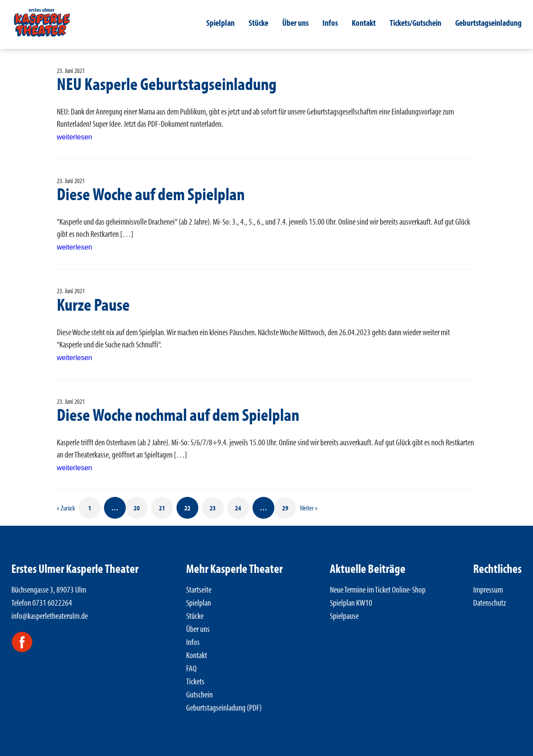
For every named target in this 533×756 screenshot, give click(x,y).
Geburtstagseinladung (488, 23)
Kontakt (364, 23)
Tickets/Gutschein (415, 23)
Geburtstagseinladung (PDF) (224, 707)
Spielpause (344, 616)
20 (137, 508)
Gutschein (199, 694)
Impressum (488, 589)
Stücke (258, 23)
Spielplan (220, 23)
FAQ (191, 668)
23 (213, 508)
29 (285, 508)
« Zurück (66, 508)
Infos (330, 23)
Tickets (195, 681)
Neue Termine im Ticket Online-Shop (378, 589)
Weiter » (309, 508)
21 (162, 508)
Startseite (199, 589)
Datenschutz (490, 602)
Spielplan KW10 (351, 602)
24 (238, 508)
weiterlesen (74, 137)
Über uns (295, 23)
